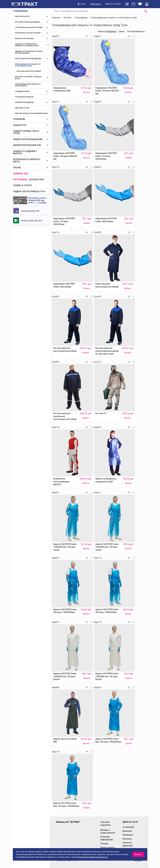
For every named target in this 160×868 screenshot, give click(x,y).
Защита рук (20, 125)
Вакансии (127, 831)
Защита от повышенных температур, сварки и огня (27, 45)
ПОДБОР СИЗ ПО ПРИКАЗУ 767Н (29, 191)
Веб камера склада (37, 198)
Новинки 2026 (21, 174)
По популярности (135, 31)
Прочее (17, 168)
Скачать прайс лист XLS (32, 220)
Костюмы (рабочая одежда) (28, 22)
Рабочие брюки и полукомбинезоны (31, 113)
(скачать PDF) (37, 180)
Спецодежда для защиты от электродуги (28, 85)
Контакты (96, 4)
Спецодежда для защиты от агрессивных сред (28, 65)
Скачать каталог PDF (30, 211)
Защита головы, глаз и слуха (26, 132)
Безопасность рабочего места (27, 160)
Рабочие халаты (22, 16)
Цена (121, 31)
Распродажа (20, 180)
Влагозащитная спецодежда (28, 59)
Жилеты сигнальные (24, 39)
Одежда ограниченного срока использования (29, 52)
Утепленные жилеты (24, 97)
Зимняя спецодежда (24, 102)
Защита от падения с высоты (25, 152)
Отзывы (104, 844)
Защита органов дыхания (28, 139)
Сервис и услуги (22, 185)
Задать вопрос (108, 848)
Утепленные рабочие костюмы (29, 27)
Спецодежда (20, 11)
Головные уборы (22, 91)
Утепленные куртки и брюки (28, 33)
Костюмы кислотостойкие (29, 71)
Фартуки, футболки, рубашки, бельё (28, 78)
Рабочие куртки (22, 108)
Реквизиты (128, 835)
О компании (128, 827)
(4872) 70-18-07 (113, 4)
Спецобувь (19, 119)
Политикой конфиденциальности (93, 857)
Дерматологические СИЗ (27, 145)
